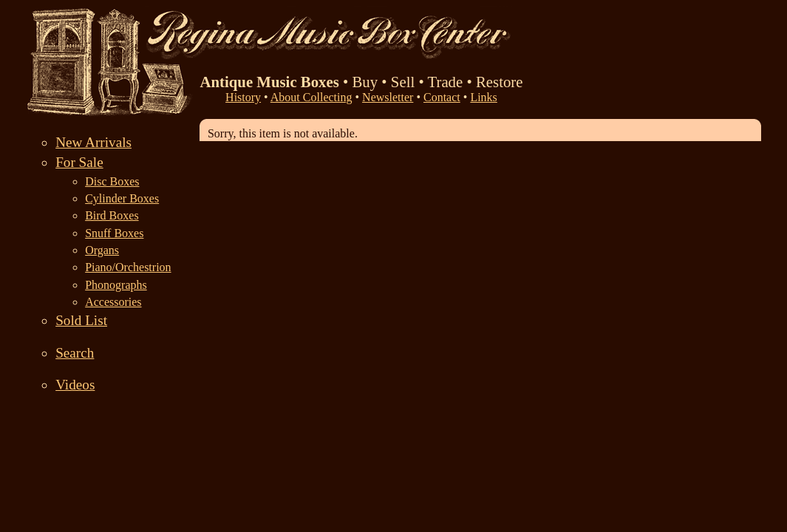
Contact (442, 97)
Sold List (81, 320)
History (243, 97)
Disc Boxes (112, 181)
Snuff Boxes (114, 233)
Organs (102, 250)
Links (483, 97)
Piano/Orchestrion (128, 267)
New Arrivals (93, 142)
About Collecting (311, 97)
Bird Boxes (112, 215)
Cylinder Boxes (122, 198)
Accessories (113, 302)
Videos (75, 385)
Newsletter (388, 97)
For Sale (79, 162)
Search (75, 353)
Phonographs (116, 285)
